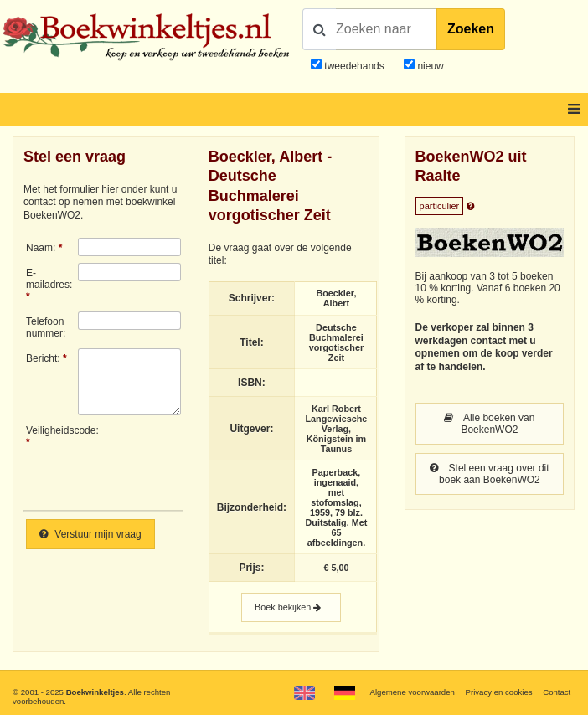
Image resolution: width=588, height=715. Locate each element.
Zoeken (471, 29)
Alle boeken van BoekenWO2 (489, 424)
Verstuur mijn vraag (90, 534)
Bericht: (43, 358)
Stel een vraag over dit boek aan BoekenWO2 (489, 474)
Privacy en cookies (499, 692)
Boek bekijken (291, 607)
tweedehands (354, 66)
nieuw (429, 66)
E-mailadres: (49, 279)
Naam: (41, 248)
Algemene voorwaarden (413, 692)
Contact (557, 692)
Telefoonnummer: (46, 327)
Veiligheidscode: (52, 430)
